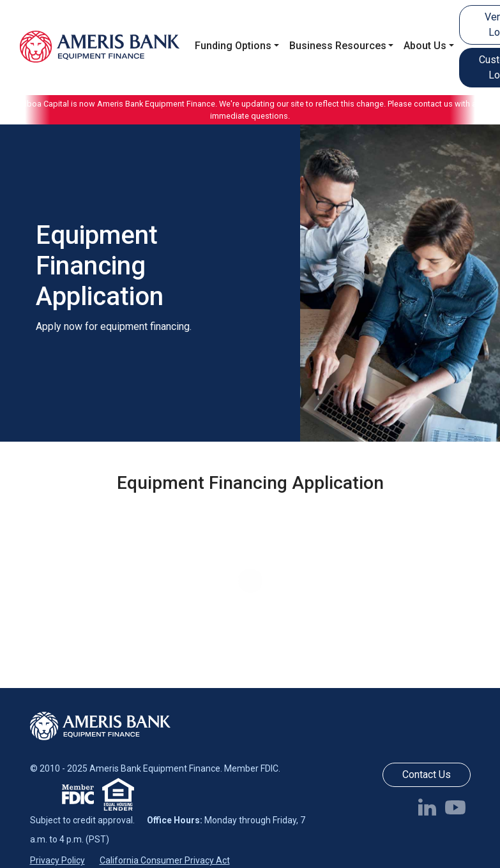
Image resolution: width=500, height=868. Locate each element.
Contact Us (427, 774)
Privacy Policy (57, 860)
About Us (425, 46)
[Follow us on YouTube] (458, 807)
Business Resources (338, 46)
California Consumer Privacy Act (165, 860)
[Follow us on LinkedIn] (430, 807)
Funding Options (233, 46)
